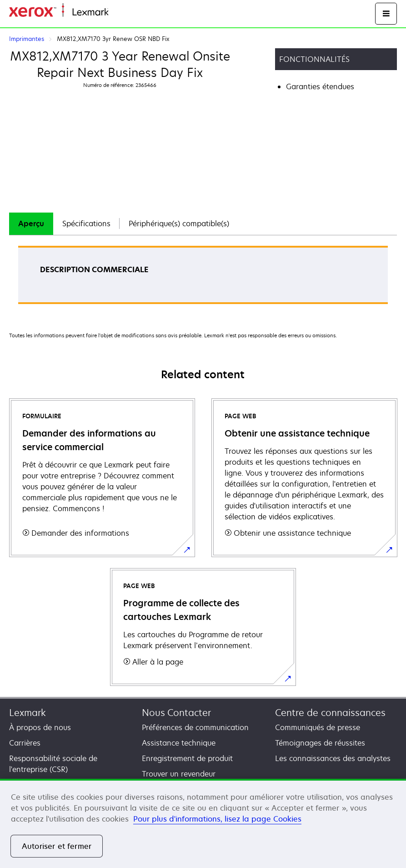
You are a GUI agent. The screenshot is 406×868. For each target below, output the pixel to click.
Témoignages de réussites (320, 743)
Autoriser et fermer (57, 846)
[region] (203, 823)
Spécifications (86, 223)
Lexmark (28, 713)
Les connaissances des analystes (333, 758)
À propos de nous (40, 727)
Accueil (119, 13)
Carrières (25, 743)
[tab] (31, 224)
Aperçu (31, 223)
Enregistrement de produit (187, 758)
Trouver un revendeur (179, 774)
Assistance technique (179, 743)
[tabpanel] (203, 278)
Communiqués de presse (318, 727)
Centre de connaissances (330, 713)
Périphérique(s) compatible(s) (179, 223)
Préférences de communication (195, 727)
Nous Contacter (176, 713)
